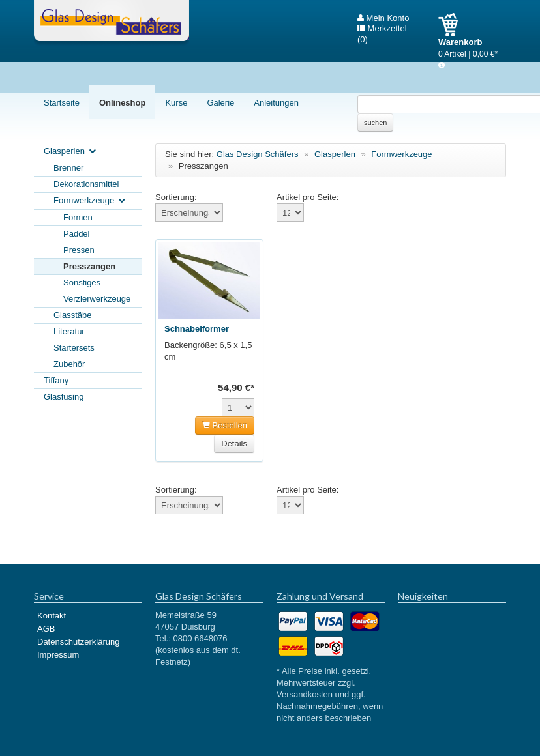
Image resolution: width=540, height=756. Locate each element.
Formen (78, 217)
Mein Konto (383, 18)
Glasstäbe (73, 315)
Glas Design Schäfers (112, 23)
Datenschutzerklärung (78, 642)
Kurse (176, 103)
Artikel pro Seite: (307, 197)
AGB (46, 629)
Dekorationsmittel (86, 184)
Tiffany (56, 380)
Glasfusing (64, 397)
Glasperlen (71, 152)
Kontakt (52, 616)
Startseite (62, 103)
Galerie (220, 103)
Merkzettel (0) (382, 29)
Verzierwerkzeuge (97, 299)
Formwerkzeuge (90, 201)
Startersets (74, 348)
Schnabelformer (197, 329)
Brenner (68, 168)
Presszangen (89, 266)
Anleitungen (276, 103)
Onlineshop (123, 103)
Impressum (58, 655)
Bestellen (225, 425)
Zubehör (69, 364)
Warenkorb (453, 25)
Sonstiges (82, 283)
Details (234, 443)
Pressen (79, 250)
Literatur (69, 331)
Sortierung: (176, 197)
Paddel (76, 234)
